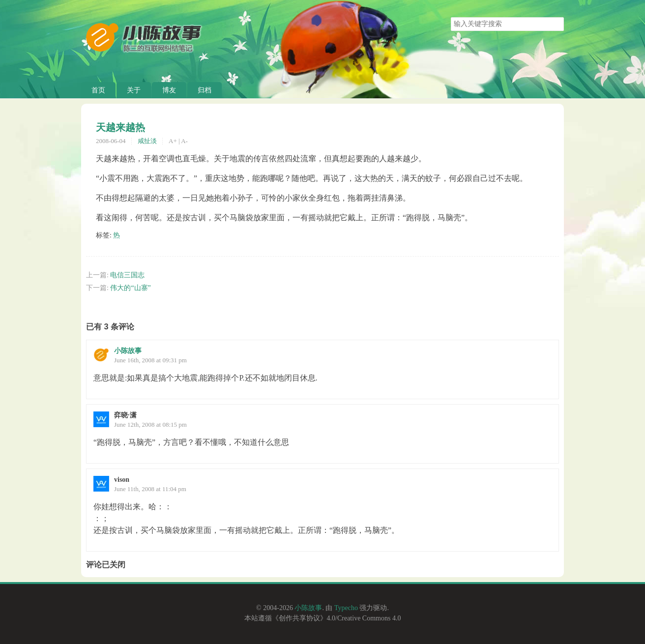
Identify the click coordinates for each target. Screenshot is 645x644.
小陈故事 (128, 351)
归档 (205, 90)
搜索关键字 (451, 17)
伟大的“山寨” (130, 288)
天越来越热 (120, 127)
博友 (169, 90)
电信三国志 (127, 275)
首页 (98, 90)
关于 (134, 90)
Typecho (346, 608)
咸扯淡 (147, 141)
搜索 (556, 24)
